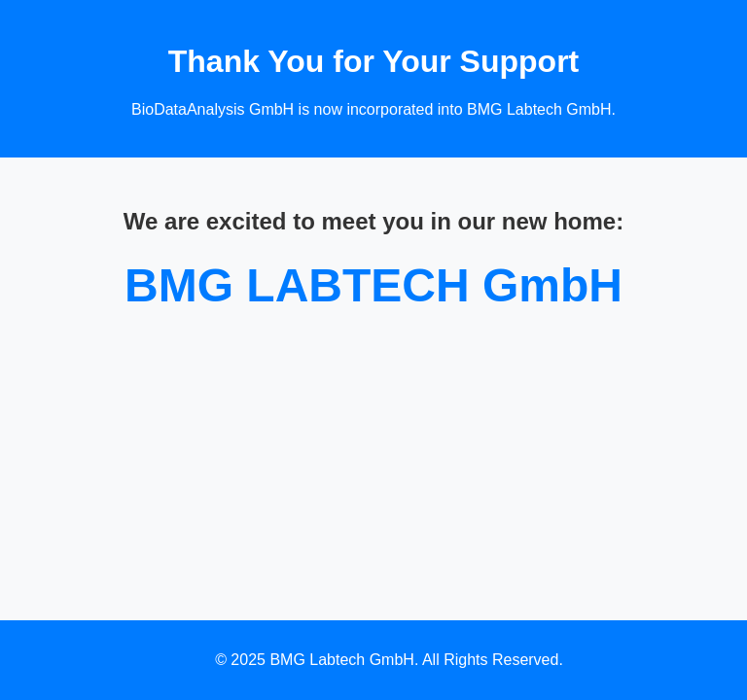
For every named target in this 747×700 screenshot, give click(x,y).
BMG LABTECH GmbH (373, 285)
